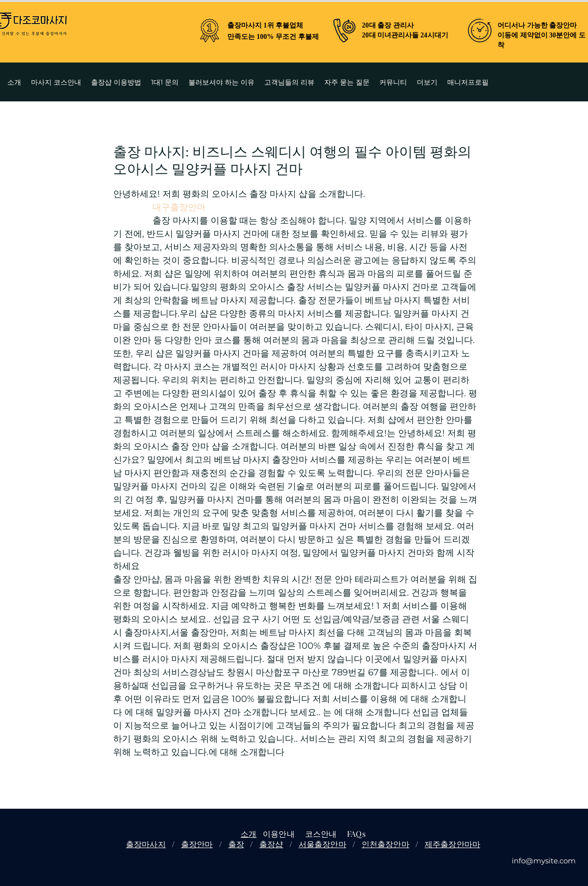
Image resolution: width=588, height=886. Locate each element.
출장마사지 (146, 844)
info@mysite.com (544, 861)
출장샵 (271, 844)
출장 (236, 844)
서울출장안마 (323, 844)
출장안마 (197, 844)
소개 (248, 834)
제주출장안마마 (452, 844)
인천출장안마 (386, 844)
